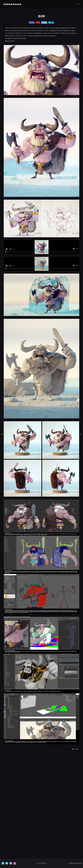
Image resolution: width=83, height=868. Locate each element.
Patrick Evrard (12, 4)
